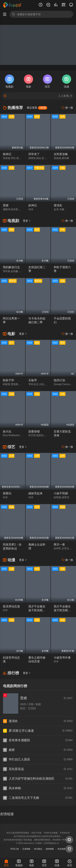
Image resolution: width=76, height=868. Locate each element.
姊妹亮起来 (35, 493)
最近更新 (37, 108)
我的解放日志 (11, 267)
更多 (27, 221)
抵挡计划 (59, 380)
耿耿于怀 (9, 380)
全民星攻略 (61, 154)
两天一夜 (59, 545)
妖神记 (33, 205)
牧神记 (7, 154)
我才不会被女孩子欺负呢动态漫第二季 (37, 610)
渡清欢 (58, 205)
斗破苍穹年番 (62, 658)
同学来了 (34, 154)
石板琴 (33, 380)
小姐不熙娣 (61, 493)
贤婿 (6, 205)
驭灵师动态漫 (11, 606)
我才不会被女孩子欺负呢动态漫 (62, 610)
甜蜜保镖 (34, 431)
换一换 (67, 108)
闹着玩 (7, 493)
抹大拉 (7, 431)
